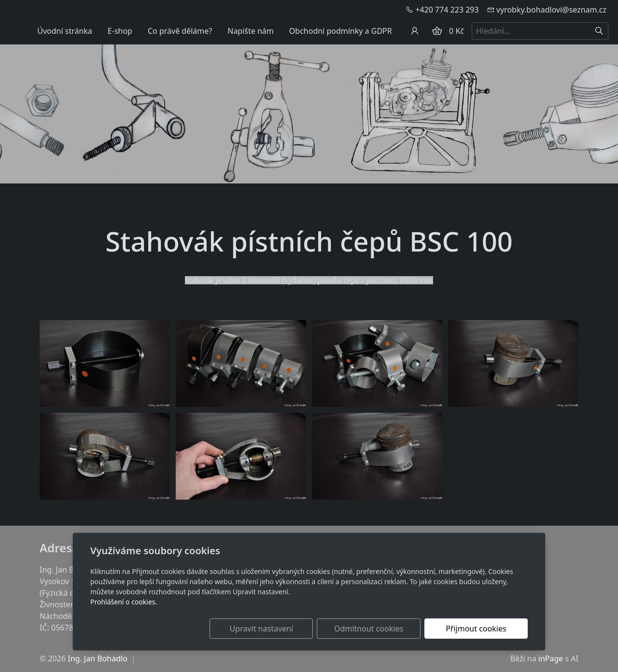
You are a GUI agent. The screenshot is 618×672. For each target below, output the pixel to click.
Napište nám (251, 31)
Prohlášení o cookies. (124, 602)
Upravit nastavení (288, 629)
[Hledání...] (531, 31)
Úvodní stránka (65, 31)
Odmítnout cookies (385, 629)
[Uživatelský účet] (415, 31)
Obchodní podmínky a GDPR (341, 31)
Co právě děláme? (180, 31)
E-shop (120, 31)
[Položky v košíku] (437, 31)
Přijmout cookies (481, 629)
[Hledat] (599, 31)
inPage (551, 658)
